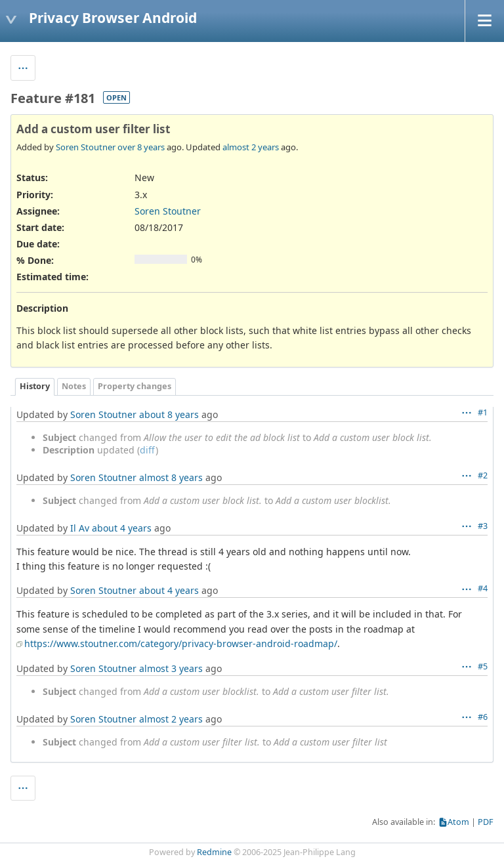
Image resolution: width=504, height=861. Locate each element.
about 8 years (169, 414)
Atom (458, 822)
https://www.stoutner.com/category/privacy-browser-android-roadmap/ (181, 643)
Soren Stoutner (86, 147)
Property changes (135, 386)
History (35, 386)
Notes (74, 386)
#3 (483, 526)
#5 (483, 666)
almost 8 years (171, 477)
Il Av (80, 528)
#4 (483, 588)
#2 (483, 475)
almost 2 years (251, 147)
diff (148, 450)
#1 (483, 412)
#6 (483, 717)
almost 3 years (171, 668)
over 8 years (141, 147)
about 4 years (122, 528)
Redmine (214, 852)
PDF (486, 822)
